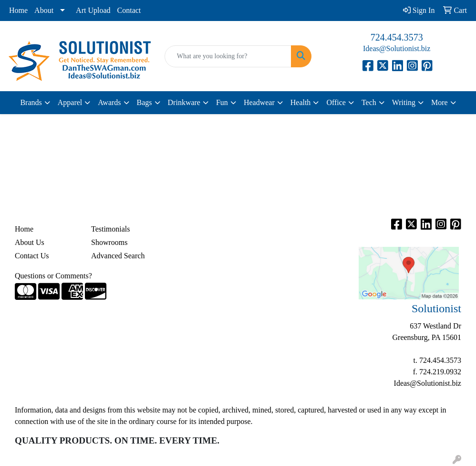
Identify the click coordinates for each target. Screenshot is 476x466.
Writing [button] (404, 102)
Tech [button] (369, 102)
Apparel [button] (70, 102)
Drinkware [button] (184, 102)
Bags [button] (145, 102)
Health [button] (301, 102)
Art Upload (93, 10)
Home (18, 10)
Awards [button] (109, 102)
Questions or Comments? (53, 276)
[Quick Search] (228, 56)
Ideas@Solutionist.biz (397, 48)
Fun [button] (222, 102)
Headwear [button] (259, 102)
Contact (129, 10)
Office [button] (336, 102)
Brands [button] (31, 102)
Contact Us (32, 256)
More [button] (440, 102)
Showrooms (109, 242)
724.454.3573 (397, 37)
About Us (30, 242)
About (44, 10)
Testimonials (111, 229)
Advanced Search (118, 256)
